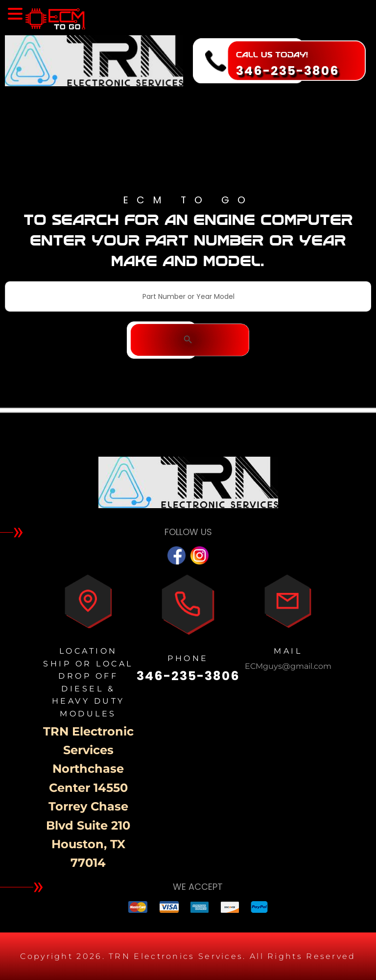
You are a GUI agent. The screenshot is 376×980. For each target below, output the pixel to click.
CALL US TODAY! (272, 55)
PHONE (188, 658)
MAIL (288, 651)
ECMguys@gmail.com (288, 666)
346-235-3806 (288, 71)
